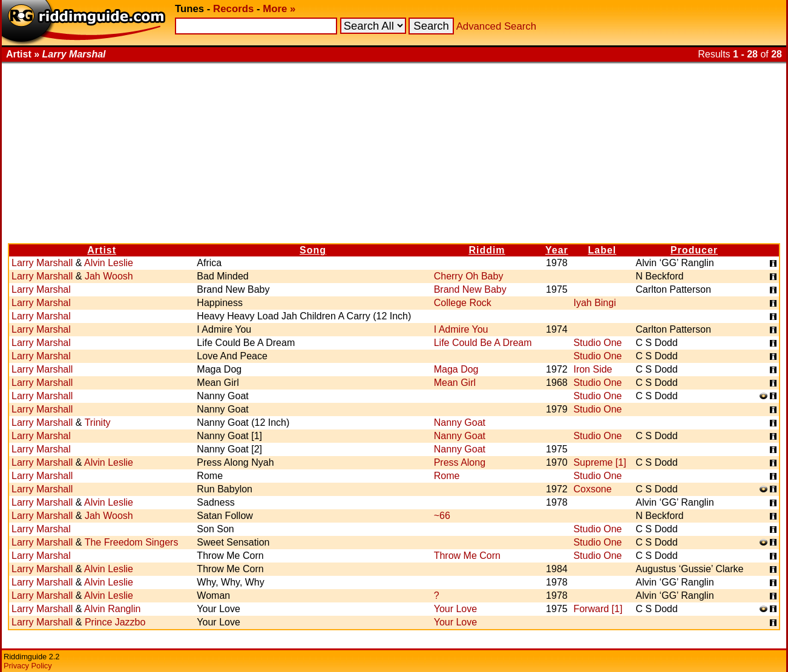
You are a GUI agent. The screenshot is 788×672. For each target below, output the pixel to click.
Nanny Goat (460, 422)
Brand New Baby (470, 289)
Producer (694, 250)
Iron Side (593, 369)
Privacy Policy (28, 666)
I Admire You (461, 329)
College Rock (463, 303)
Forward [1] (598, 609)
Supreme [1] (599, 462)
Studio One (597, 343)
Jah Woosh (109, 276)
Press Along (460, 462)
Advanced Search (496, 26)
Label (602, 250)
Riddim (487, 250)
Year (557, 250)
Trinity (98, 422)
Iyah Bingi (594, 303)
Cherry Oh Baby (469, 276)
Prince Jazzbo (115, 622)
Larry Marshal (41, 289)
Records (233, 9)
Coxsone (592, 489)
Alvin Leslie (109, 263)
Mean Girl (455, 383)
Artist (102, 250)
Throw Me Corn (467, 556)
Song (313, 250)
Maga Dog (456, 369)
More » (279, 9)
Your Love (455, 609)
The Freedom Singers (132, 542)
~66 (442, 516)
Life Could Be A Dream (483, 343)
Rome (447, 476)
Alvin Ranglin (112, 609)
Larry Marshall (42, 263)
